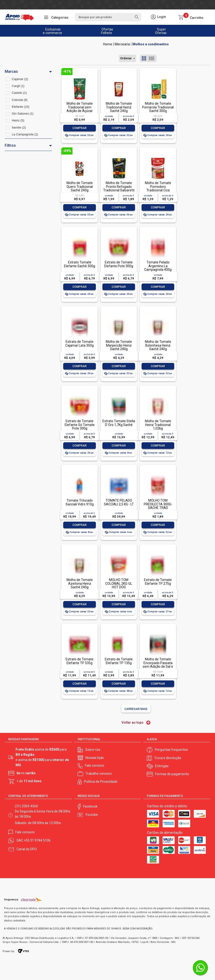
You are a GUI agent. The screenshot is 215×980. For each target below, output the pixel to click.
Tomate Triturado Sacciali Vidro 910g (80, 502)
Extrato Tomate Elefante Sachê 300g (80, 264)
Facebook (90, 806)
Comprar (80, 128)
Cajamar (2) (20, 79)
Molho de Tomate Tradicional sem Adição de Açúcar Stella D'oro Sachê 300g (80, 111)
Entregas (162, 766)
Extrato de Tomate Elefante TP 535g (80, 661)
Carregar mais (136, 709)
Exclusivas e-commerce (52, 31)
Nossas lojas (95, 758)
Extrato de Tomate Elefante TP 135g (119, 661)
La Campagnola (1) (25, 134)
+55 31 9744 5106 (37, 840)
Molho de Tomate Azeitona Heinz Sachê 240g (80, 583)
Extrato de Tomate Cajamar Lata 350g (80, 343)
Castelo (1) (19, 93)
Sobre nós (93, 750)
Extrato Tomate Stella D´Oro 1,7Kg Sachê (119, 423)
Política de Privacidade (101, 782)
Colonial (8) (20, 100)
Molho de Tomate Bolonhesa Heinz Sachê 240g (158, 345)
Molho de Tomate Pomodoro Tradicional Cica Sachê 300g (158, 188)
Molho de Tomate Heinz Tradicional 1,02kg (158, 425)
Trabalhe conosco (99, 774)
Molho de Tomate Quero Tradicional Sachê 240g (80, 187)
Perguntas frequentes (171, 750)
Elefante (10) (21, 107)
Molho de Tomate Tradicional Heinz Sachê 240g (119, 107)
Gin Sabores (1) (23, 114)
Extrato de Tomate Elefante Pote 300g (119, 264)
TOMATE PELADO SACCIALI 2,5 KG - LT (119, 502)
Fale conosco (95, 765)
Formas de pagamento (172, 774)
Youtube (92, 815)
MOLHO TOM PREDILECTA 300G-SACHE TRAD (158, 504)
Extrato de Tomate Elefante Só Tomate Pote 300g (80, 425)
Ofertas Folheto (107, 31)
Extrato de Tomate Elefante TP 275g (158, 582)
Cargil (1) (18, 86)
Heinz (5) (18, 120)
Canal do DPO (27, 849)
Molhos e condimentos (151, 44)
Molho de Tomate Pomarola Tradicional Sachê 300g (158, 107)
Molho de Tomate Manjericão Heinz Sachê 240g (119, 345)
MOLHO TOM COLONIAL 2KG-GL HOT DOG (119, 583)
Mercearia (122, 44)
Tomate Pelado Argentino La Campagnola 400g (158, 266)
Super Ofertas (161, 31)
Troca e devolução (168, 758)
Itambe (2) (19, 127)
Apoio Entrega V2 (108, 44)
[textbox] (108, 17)
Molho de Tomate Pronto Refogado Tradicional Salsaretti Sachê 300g (119, 188)
